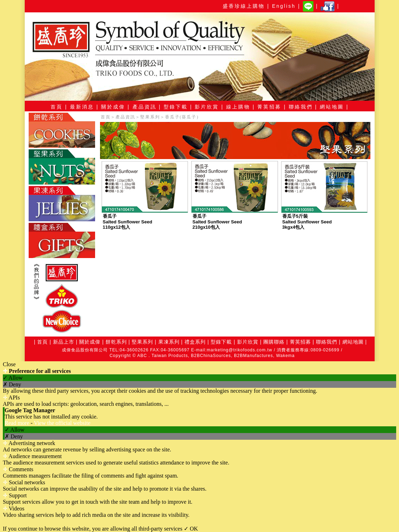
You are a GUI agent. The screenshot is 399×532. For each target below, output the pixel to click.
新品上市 (64, 342)
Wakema (285, 356)
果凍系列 (169, 342)
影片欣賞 (247, 342)
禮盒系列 (195, 342)
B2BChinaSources (211, 356)
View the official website (62, 423)
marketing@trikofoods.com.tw (239, 350)
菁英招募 (300, 342)
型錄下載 (221, 342)
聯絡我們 (327, 342)
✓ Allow (13, 378)
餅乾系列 (116, 342)
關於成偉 (90, 342)
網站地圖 (353, 342)
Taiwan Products (170, 356)
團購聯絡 (274, 342)
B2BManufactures (253, 356)
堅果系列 (150, 117)
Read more (18, 423)
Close (9, 364)
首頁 (106, 117)
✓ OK (191, 529)
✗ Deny (12, 384)
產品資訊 (125, 117)
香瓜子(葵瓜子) (182, 117)
